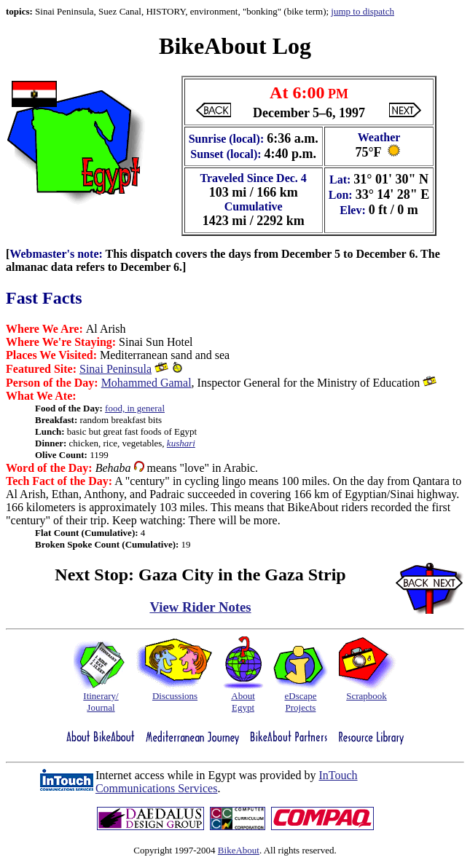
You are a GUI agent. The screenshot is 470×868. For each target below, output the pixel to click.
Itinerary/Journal (101, 702)
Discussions (175, 696)
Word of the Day (47, 468)
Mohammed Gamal (146, 383)
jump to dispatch (363, 11)
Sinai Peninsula (115, 369)
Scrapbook (367, 696)
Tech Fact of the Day (57, 481)
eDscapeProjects (300, 702)
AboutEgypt (243, 702)
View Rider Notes (200, 607)
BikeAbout (239, 850)
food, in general (135, 408)
